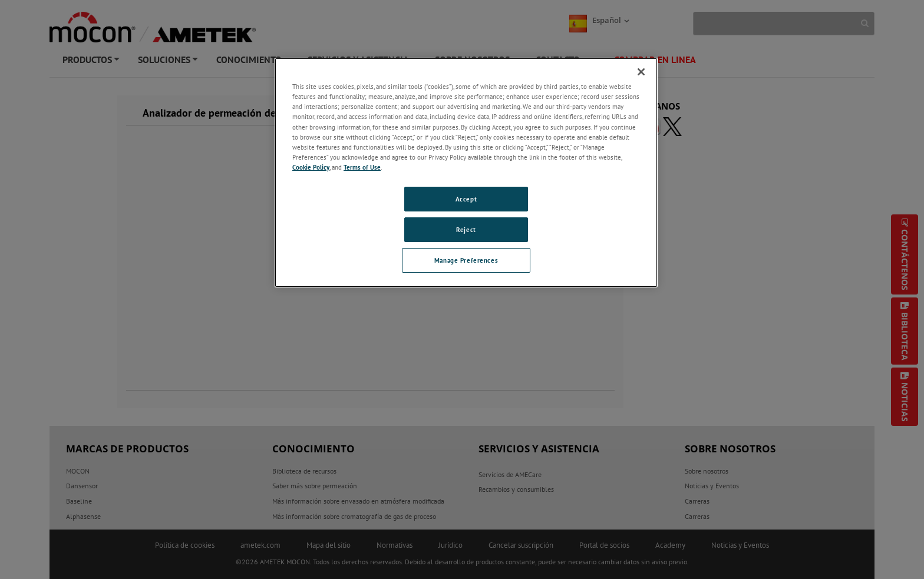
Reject (466, 229)
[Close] (641, 72)
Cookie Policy (311, 167)
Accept (466, 199)
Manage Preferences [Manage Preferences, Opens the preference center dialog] (466, 260)
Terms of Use (362, 167)
